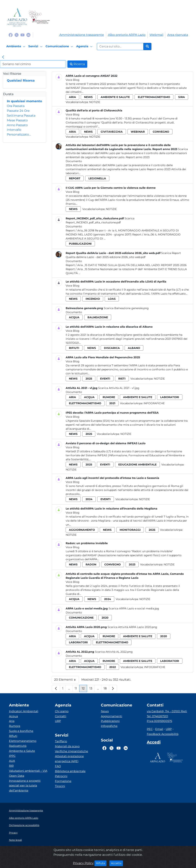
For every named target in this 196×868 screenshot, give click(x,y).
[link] (3, 57)
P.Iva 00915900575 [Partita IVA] (159, 721)
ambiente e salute (115, 97)
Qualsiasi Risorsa (21, 80)
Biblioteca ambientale (70, 771)
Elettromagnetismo (23, 741)
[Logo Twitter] (17, 35)
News (105, 711)
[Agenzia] (85, 47)
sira (182, 97)
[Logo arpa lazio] (17, 17)
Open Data (17, 776)
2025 (89, 379)
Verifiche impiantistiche (71, 751)
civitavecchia (112, 132)
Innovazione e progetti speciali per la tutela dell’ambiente (25, 786)
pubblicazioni (80, 244)
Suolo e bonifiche (21, 731)
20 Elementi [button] (67, 681)
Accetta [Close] (117, 863)
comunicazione (81, 618)
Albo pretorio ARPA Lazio (127, 35)
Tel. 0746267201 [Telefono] (157, 716)
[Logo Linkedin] (28, 35)
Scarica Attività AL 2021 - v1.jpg (119, 388)
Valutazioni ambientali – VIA (28, 771)
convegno (161, 132)
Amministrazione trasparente (82, 35)
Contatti (61, 716)
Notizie (95, 102)
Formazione (63, 781)
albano (134, 348)
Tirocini (60, 786)
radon (91, 564)
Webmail (156, 35)
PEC (150, 729)
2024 (89, 499)
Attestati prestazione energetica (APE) (69, 759)
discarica (112, 348)
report (75, 178)
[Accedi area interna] (154, 743)
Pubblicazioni (110, 721)
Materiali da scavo (67, 746)
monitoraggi (130, 530)
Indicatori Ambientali (24, 711)
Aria (12, 721)
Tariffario (61, 741)
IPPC (12, 756)
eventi (105, 379)
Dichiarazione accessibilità (24, 825)
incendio (93, 299)
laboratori (170, 397)
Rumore (15, 726)
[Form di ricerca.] (120, 47)
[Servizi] (36, 47)
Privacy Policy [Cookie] (83, 863)
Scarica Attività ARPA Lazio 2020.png (132, 627)
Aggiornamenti (111, 716)
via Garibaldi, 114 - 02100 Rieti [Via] (167, 711)
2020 (105, 618)
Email (159, 729)
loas (112, 299)
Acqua (13, 716)
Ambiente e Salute (22, 751)
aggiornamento (82, 530)
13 (92, 689)
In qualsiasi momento (24, 101)
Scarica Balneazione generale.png (126, 308)
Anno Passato (17, 125)
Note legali (15, 840)
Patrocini (61, 776)
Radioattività (18, 746)
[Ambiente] (16, 47)
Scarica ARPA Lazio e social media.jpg (134, 608)
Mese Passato (17, 120)
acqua (74, 317)
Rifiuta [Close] (101, 863)
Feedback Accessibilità (163, 734)
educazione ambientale (137, 465)
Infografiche (154, 403)
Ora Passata (16, 106)
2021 (112, 403)
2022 (113, 667)
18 (106, 689)
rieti (122, 379)
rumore (109, 397)
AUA (12, 761)
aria (72, 97)
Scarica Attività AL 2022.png (114, 652)
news (88, 97)
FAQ (58, 766)
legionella (97, 178)
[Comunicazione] (60, 47)
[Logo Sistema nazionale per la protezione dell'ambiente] (39, 17)
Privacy (13, 833)
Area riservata (178, 35)
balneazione (98, 317)
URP (58, 721)
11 (77, 689)
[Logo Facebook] (11, 35)
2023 (132, 564)
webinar (138, 132)
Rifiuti (13, 736)
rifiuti (74, 348)
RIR (11, 766)
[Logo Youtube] (22, 35)
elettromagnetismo (154, 97)
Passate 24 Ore (18, 111)
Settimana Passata (21, 116)
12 (84, 689)
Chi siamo (62, 711)
